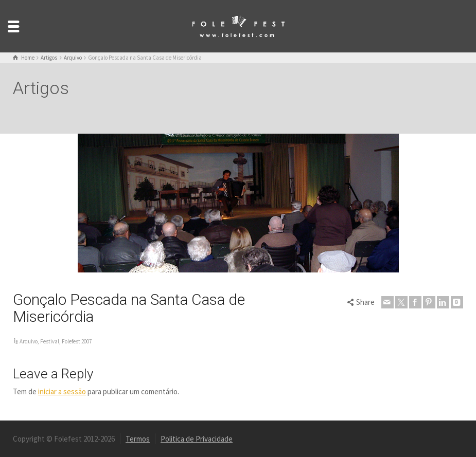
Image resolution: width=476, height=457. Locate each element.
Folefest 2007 (77, 341)
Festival (50, 341)
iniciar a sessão (62, 391)
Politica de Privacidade (197, 439)
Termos (138, 439)
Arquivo (29, 341)
